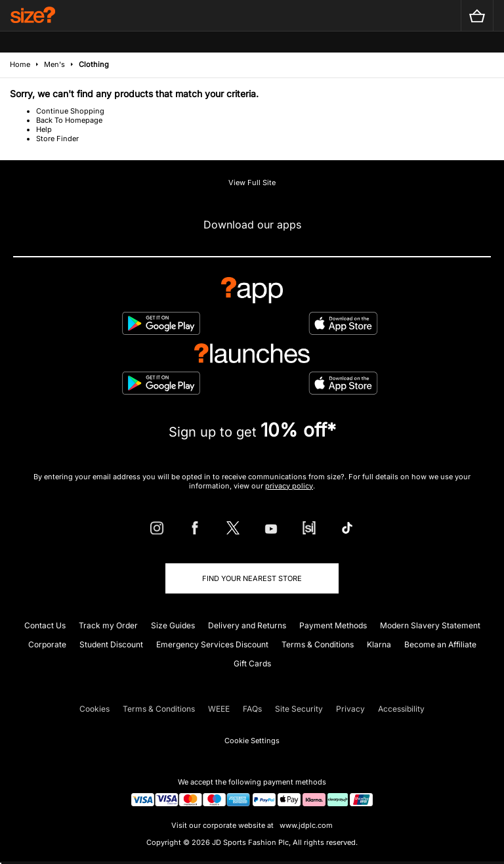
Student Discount (111, 644)
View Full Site (252, 183)
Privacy (350, 709)
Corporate (47, 644)
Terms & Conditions (318, 644)
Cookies (94, 709)
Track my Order (108, 625)
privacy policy (289, 486)
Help (44, 129)
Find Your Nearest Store (252, 578)
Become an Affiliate (440, 644)
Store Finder (57, 139)
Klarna (379, 644)
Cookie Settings (252, 741)
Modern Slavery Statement (430, 625)
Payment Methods (333, 625)
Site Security (299, 709)
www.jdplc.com (305, 825)
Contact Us (45, 625)
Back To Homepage (69, 120)
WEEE (219, 709)
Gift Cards (252, 663)
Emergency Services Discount (212, 644)
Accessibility (401, 709)
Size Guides (173, 625)
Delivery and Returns (247, 625)
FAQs (252, 709)
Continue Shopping (70, 111)
